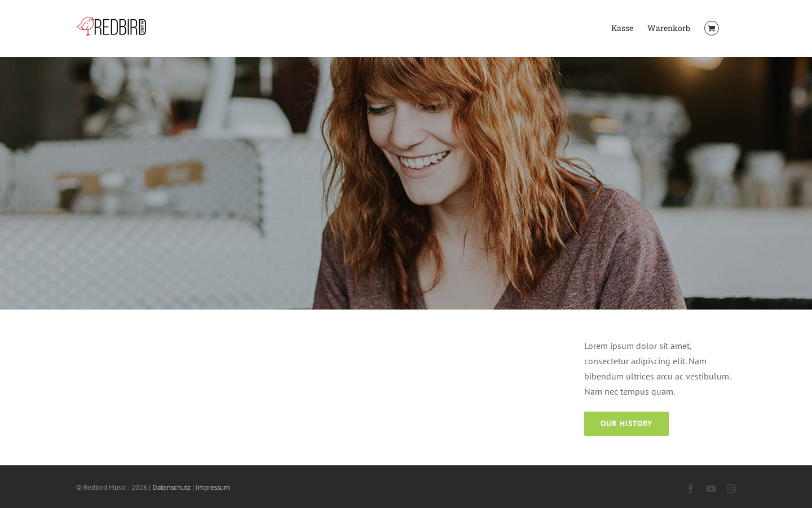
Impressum (213, 487)
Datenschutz (171, 487)
